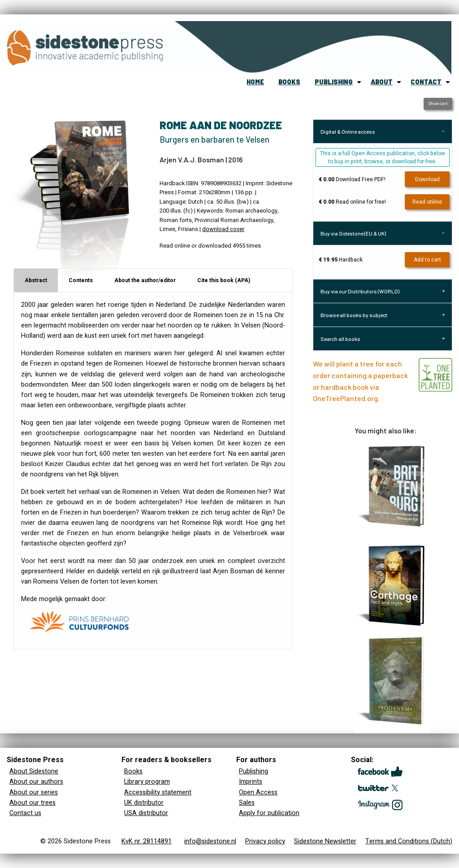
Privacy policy (265, 841)
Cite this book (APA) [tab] (224, 280)
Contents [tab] (81, 280)
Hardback (341, 260)
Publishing (253, 771)
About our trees (32, 803)
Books (133, 771)
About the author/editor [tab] (145, 280)
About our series (34, 792)
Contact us (25, 813)
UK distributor (144, 803)
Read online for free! (352, 202)
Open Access (258, 792)
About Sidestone (34, 771)
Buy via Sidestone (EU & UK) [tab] (353, 233)
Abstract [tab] (36, 280)
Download (427, 179)
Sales (247, 803)
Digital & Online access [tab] (348, 131)
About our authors (36, 782)
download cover (223, 229)
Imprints (251, 782)
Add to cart (427, 260)
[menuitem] (255, 82)
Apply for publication (269, 813)
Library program (147, 782)
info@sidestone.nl (210, 841)
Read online (427, 202)
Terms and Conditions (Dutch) (409, 841)
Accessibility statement (158, 792)
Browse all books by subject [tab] (354, 315)
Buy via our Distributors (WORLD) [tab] (360, 291)
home (255, 82)
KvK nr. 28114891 (147, 841)
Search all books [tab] (340, 339)
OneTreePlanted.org (345, 398)
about (382, 82)
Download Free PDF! (352, 179)
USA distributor (146, 813)
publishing (334, 82)
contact (426, 82)
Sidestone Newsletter (325, 841)
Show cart (438, 104)
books (289, 82)
